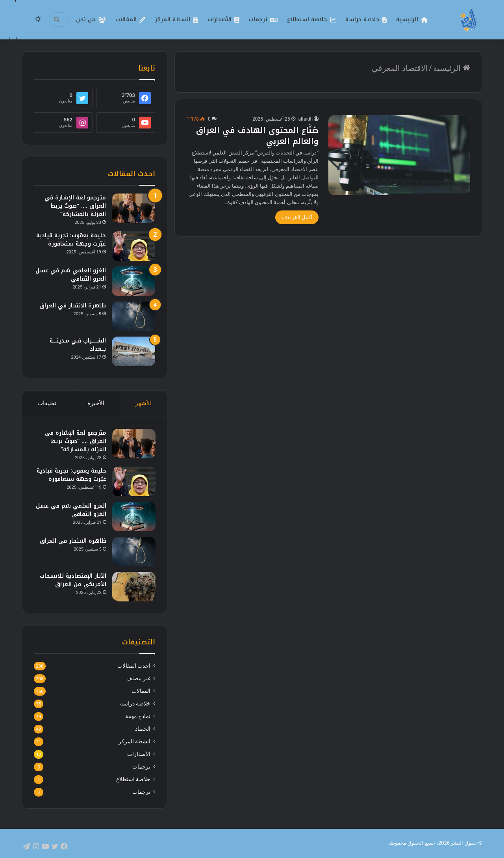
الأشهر (144, 403)
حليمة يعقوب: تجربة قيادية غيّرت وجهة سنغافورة (71, 240)
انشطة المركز (172, 20)
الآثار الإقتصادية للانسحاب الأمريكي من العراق (73, 580)
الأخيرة (96, 403)
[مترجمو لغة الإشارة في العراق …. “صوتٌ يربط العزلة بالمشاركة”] (133, 208)
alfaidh (306, 119)
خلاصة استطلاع (307, 20)
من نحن (86, 20)
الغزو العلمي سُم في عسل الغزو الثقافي (71, 275)
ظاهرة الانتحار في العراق (73, 306)
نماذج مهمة (138, 717)
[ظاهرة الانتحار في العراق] (133, 316)
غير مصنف (138, 679)
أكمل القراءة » (297, 217)
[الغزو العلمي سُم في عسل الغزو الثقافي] (133, 281)
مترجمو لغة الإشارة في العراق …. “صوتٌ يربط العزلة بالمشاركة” (75, 206)
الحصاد (143, 730)
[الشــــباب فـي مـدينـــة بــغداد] (133, 351)
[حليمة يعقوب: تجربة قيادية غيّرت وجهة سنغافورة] (133, 246)
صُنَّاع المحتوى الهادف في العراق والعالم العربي (257, 136)
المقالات (126, 20)
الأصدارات (220, 20)
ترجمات (258, 20)
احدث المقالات (134, 666)
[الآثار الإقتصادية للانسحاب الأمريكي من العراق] (133, 587)
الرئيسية (407, 20)
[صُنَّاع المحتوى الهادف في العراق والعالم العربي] (399, 155)
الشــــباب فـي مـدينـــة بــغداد (78, 345)
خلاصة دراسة (362, 20)
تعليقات (47, 403)
